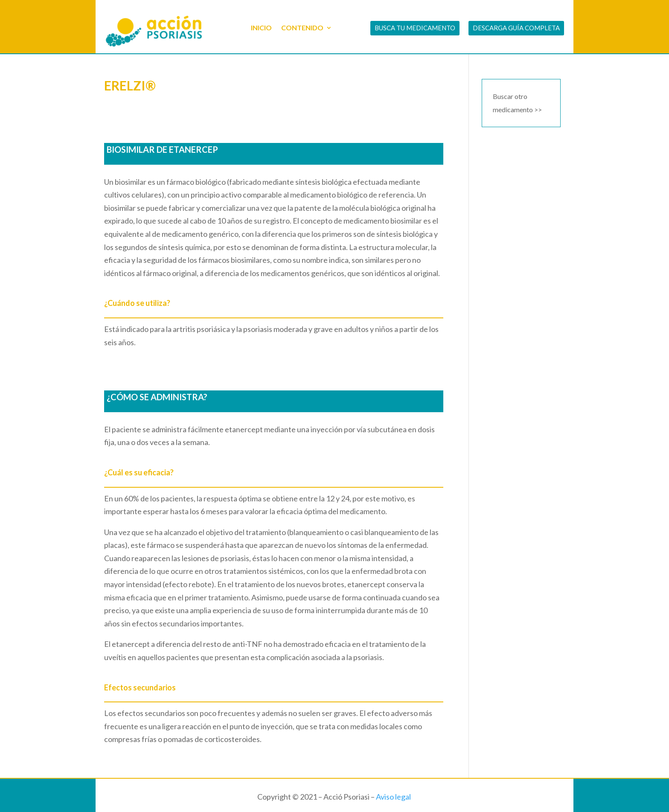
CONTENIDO (302, 28)
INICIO (261, 28)
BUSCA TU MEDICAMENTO (415, 28)
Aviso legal (393, 797)
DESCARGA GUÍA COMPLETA (516, 28)
